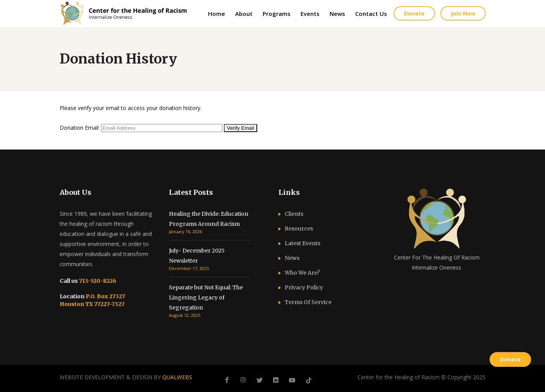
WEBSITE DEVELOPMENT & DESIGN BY (126, 377)
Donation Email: (80, 128)
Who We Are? (302, 273)
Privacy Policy (304, 287)
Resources (299, 229)
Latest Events (303, 243)
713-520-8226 (97, 281)
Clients (294, 214)
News (292, 258)
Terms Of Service (308, 302)
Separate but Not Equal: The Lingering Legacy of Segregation (206, 297)
